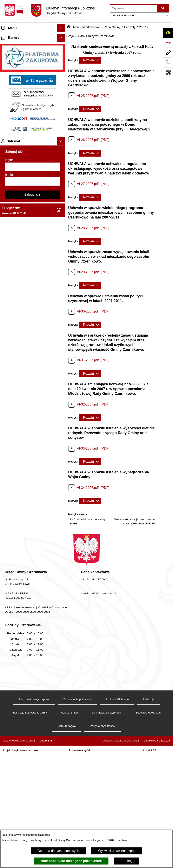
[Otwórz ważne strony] (168, 62)
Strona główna (12, 36)
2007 (142, 27)
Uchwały (130, 27)
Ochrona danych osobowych (58, 851)
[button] (62, 37)
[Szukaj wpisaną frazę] (163, 8)
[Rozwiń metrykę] (90, 60)
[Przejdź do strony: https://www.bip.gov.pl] (168, 43)
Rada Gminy (112, 27)
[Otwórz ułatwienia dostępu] (168, 33)
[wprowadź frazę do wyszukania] (134, 8)
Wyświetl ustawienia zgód (117, 851)
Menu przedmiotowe (16, 45)
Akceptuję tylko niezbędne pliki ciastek (71, 861)
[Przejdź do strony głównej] (50, 10)
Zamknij (126, 861)
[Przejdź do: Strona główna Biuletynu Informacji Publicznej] (69, 27)
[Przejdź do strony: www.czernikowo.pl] (168, 52)
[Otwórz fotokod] (168, 72)
